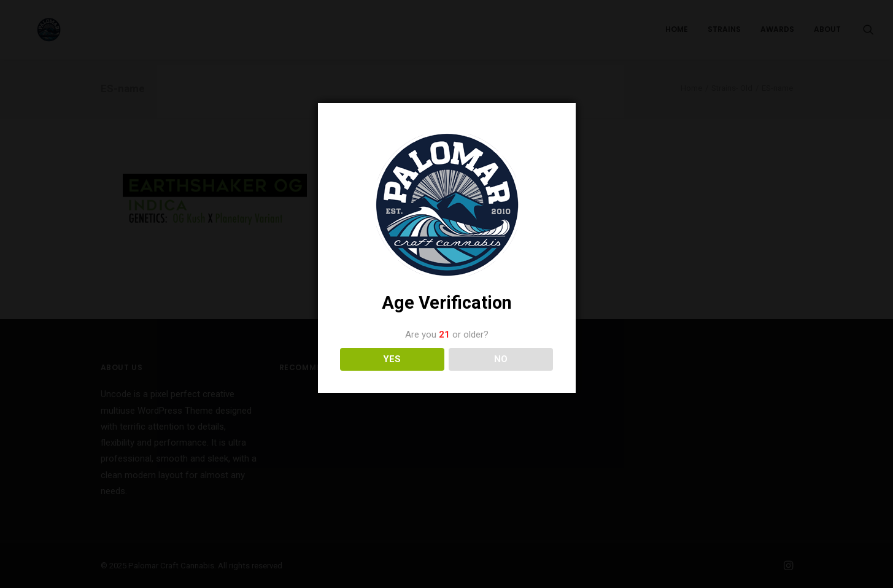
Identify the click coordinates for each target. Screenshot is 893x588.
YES (392, 359)
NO (501, 359)
